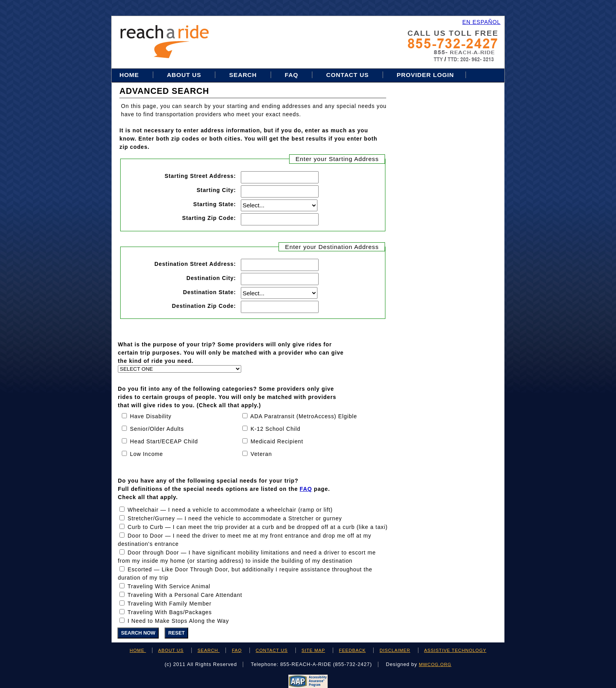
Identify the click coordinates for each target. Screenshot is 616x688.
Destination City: (211, 278)
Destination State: (210, 292)
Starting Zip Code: (209, 218)
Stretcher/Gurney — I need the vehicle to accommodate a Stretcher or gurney (235, 518)
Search (244, 75)
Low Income (147, 454)
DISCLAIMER (395, 650)
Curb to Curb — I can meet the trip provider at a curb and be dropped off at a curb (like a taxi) (258, 527)
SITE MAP (313, 650)
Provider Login (425, 75)
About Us (184, 75)
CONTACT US (272, 650)
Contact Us (347, 75)
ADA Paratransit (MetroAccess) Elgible (304, 416)
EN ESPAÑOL (481, 22)
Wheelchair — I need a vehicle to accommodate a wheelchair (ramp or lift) (230, 510)
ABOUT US (171, 650)
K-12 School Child (276, 429)
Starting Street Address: (200, 176)
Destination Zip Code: (204, 306)
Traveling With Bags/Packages (170, 612)
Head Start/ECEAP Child (164, 441)
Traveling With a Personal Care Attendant (185, 595)
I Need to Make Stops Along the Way (178, 621)
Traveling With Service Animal (169, 586)
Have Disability (151, 416)
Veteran (261, 454)
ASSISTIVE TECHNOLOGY (455, 650)
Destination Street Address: (195, 264)
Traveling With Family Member (170, 604)
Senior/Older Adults (157, 429)
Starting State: (215, 204)
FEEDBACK (352, 650)
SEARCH (209, 650)
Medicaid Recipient (277, 441)
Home (130, 75)
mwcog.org (435, 664)
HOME (138, 650)
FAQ (291, 75)
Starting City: (216, 190)
